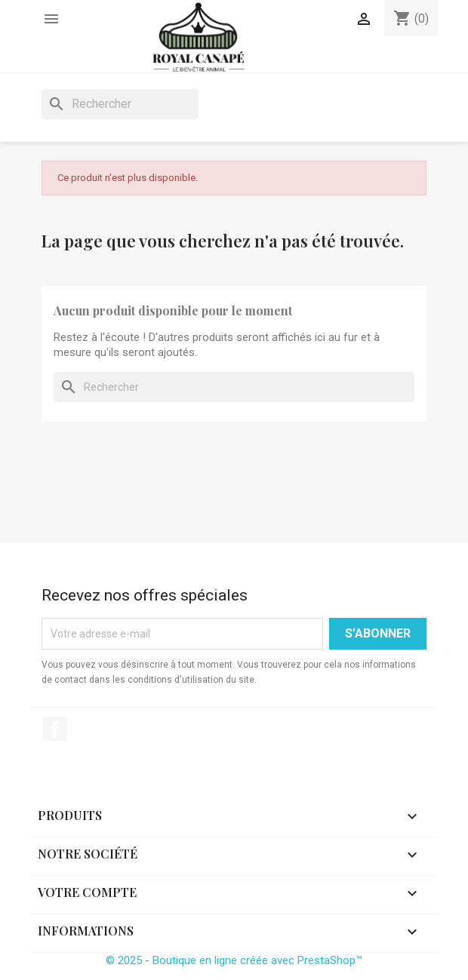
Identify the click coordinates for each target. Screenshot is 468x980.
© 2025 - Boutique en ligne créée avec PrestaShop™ (234, 960)
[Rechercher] (120, 104)
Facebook (55, 729)
